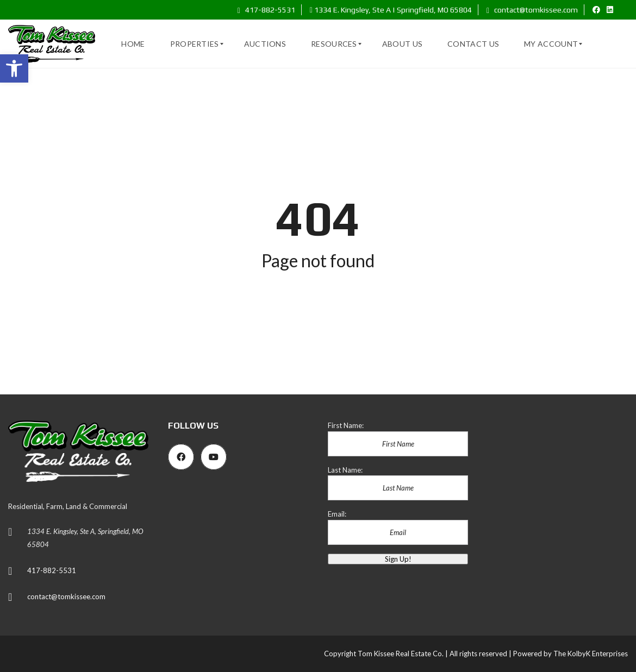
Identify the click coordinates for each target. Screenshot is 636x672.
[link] (14, 68)
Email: (337, 514)
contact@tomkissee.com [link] (532, 10)
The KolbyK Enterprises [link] (591, 654)
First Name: (346, 425)
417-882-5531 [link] (266, 10)
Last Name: (345, 470)
